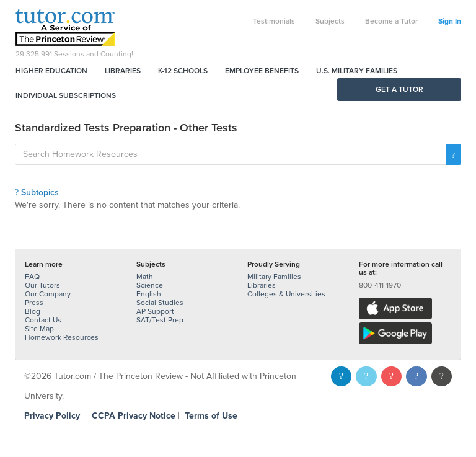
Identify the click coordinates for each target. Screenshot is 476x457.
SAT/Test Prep (160, 320)
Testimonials (274, 21)
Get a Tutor (399, 89)
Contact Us (43, 320)
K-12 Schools (183, 71)
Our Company (48, 294)
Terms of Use (211, 416)
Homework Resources (62, 337)
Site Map (39, 329)
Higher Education (51, 71)
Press (34, 303)
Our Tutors (42, 285)
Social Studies (160, 303)
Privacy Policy (52, 416)
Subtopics (37, 193)
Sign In (450, 21)
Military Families (274, 277)
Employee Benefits (262, 71)
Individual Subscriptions (66, 95)
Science (150, 285)
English (149, 294)
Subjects (330, 21)
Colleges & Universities (286, 294)
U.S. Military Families (357, 71)
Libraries (123, 71)
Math (145, 277)
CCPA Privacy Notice (134, 416)
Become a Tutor (391, 21)
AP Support (155, 311)
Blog (33, 311)
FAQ (32, 277)
